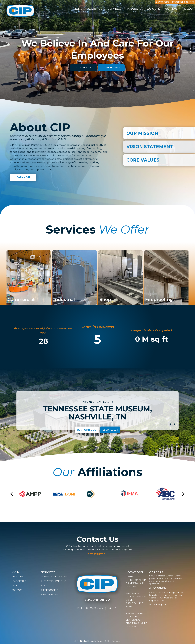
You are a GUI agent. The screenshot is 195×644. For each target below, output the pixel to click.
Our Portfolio (87, 430)
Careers (153, 9)
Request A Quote (183, 2)
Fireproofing (50, 590)
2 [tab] (191, 49)
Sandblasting (50, 595)
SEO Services (114, 641)
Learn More (23, 177)
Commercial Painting (54, 577)
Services (115, 9)
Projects (134, 9)
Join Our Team (111, 68)
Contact (172, 9)
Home (78, 9)
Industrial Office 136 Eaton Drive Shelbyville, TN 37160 (136, 600)
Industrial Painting (54, 581)
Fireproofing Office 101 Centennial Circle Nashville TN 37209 (136, 620)
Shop (44, 586)
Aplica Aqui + (158, 605)
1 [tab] (190, 47)
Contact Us (84, 68)
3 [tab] (191, 52)
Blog (188, 9)
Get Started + (98, 554)
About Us (95, 9)
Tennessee (83, 152)
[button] (171, 424)
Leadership (19, 581)
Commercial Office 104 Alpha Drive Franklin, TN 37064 (136, 582)
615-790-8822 (98, 600)
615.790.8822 (162, 2)
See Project (110, 430)
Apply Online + (158, 588)
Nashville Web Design (92, 641)
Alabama (96, 152)
